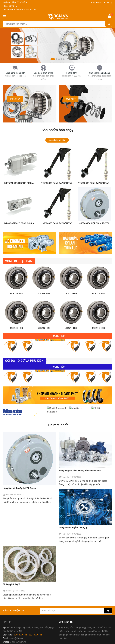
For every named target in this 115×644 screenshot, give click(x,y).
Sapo (79, 641)
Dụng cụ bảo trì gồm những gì (17, 537)
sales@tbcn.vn (16, 591)
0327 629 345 (10, 6)
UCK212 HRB (44, 336)
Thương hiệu (58, 344)
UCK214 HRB (98, 302)
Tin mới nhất (57, 445)
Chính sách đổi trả (12, 621)
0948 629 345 (18, 2)
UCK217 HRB (17, 302)
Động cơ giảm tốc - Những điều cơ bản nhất (80, 485)
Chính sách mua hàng (13, 611)
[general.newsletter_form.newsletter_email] (72, 563)
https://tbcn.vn (19, 594)
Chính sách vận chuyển (14, 618)
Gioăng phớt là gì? (68, 537)
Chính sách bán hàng (13, 607)
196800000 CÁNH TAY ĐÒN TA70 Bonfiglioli (62, 183)
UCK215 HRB (71, 302)
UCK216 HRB (44, 302)
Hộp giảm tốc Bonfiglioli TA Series (19, 485)
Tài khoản (96, 2)
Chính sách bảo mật (12, 629)
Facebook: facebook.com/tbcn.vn (20, 10)
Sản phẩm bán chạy (57, 130)
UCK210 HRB (98, 336)
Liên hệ (108, 2)
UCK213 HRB (17, 336)
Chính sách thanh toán (14, 614)
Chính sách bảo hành (13, 625)
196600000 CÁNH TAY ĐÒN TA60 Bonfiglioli (62, 223)
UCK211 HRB (71, 336)
